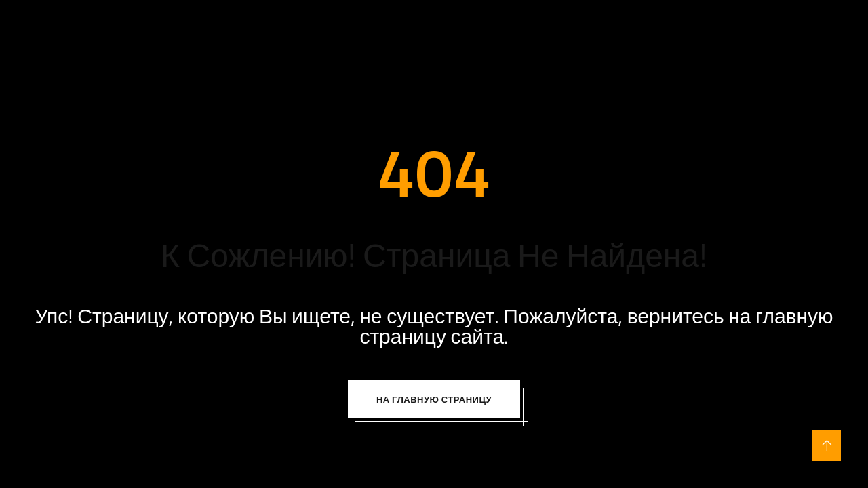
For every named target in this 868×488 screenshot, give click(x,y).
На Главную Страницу (434, 399)
